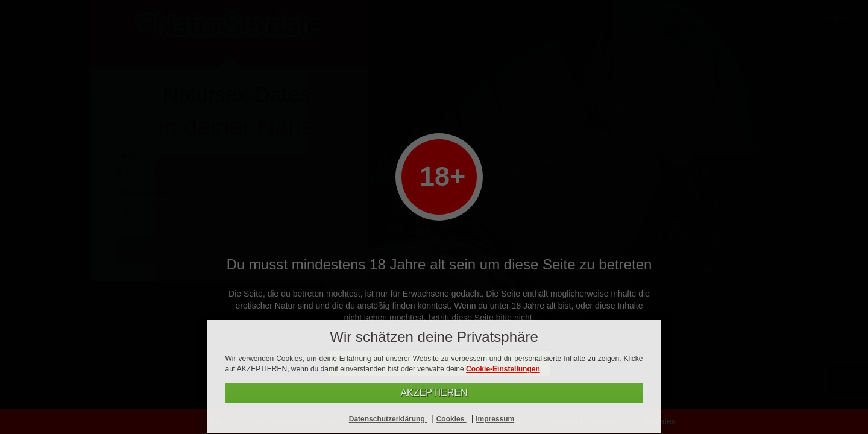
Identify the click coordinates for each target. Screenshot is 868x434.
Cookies (451, 419)
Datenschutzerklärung (388, 419)
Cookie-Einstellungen (503, 369)
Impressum (495, 419)
